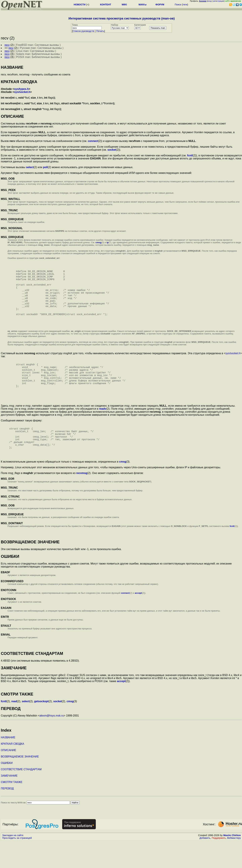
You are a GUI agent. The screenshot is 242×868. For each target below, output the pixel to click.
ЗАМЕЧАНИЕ (9, 803)
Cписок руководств (83, 31)
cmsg (98, 242)
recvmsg (82, 500)
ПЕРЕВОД (7, 815)
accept (138, 620)
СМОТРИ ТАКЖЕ (12, 809)
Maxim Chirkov (232, 862)
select (30, 167)
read (14, 728)
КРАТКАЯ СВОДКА (13, 771)
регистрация (219, 1)
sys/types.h (21, 89)
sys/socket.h (22, 92)
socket (112, 150)
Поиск (178, 5)
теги (185, 5)
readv (103, 429)
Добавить (205, 865)
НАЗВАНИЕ (8, 764)
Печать (100, 31)
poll (45, 167)
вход (210, 1)
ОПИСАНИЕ (8, 777)
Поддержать (219, 865)
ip (108, 242)
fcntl (190, 155)
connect (93, 141)
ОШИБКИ (7, 790)
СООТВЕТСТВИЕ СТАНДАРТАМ (21, 796)
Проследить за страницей (17, 865)
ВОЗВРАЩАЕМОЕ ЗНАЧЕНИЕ (20, 783)
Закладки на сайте (13, 862)
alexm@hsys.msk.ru (52, 742)
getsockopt (41, 728)
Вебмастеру (234, 865)
